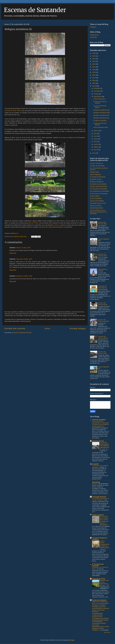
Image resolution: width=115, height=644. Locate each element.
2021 (94, 67)
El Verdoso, (56, 225)
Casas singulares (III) (104, 240)
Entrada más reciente (15, 328)
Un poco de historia (96, 163)
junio (96, 136)
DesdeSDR (95, 464)
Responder (13, 253)
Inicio (47, 328)
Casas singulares (95, 174)
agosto (96, 131)
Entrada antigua (78, 328)
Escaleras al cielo (96, 179)
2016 (94, 80)
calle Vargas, (49, 227)
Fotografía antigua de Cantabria (99, 539)
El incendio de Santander (98, 184)
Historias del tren (98, 441)
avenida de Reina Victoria (33, 138)
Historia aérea (95, 196)
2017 (94, 78)
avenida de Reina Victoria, (14, 111)
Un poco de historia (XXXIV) (100, 124)
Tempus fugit (94, 172)
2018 (94, 75)
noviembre (97, 91)
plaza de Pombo (33, 223)
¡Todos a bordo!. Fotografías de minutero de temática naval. (105, 544)
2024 (94, 59)
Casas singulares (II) (104, 368)
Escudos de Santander (97, 166)
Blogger (72, 640)
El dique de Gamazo (100, 120)
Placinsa (95, 484)
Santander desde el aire (98, 203)
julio (95, 133)
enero (96, 150)
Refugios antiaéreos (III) (101, 113)
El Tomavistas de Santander (98, 565)
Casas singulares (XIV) (101, 127)
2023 (94, 61)
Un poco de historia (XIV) (102, 223)
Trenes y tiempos (98, 515)
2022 (94, 64)
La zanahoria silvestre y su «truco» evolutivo (101, 499)
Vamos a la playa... (96, 206)
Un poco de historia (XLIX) (103, 337)
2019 (94, 72)
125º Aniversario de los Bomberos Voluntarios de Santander (98, 212)
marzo (96, 144)
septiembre (98, 96)
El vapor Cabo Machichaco (99, 186)
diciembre (97, 88)
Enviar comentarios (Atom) (22, 333)
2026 (94, 53)
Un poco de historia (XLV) (103, 352)
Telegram (93, 27)
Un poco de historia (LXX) (103, 304)
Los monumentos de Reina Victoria (99, 169)
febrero (96, 147)
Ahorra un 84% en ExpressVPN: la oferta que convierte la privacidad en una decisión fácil (100, 424)
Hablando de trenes (99, 579)
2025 (94, 56)
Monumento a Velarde (103, 270)
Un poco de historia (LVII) (103, 255)
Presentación (94, 35)
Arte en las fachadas (97, 201)
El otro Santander (96, 198)
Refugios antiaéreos (97, 182)
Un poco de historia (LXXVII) (103, 320)
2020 (94, 70)
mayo (96, 139)
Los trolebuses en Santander (99, 191)
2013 (94, 153)
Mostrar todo (107, 632)
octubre (96, 94)
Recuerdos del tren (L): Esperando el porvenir (104, 583)
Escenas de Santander (35, 10)
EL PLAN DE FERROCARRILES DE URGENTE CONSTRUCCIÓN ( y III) (104, 446)
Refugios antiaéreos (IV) (101, 110)
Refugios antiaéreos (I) (101, 118)
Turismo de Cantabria (99, 600)
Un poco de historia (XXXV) (100, 107)
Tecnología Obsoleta (99, 497)
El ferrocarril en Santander (99, 194)
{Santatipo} (96, 482)
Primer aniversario (99, 99)
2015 (94, 83)
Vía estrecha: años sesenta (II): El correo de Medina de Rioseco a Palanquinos (104, 520)
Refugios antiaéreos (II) (101, 115)
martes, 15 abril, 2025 (23, 248)
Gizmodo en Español (99, 420)
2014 (94, 86)
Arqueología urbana (96, 208)
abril (95, 141)
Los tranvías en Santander (99, 189)
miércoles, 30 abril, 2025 (24, 259)
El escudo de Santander (98, 177)
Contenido (93, 37)
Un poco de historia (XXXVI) (100, 102)
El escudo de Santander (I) (102, 287)
